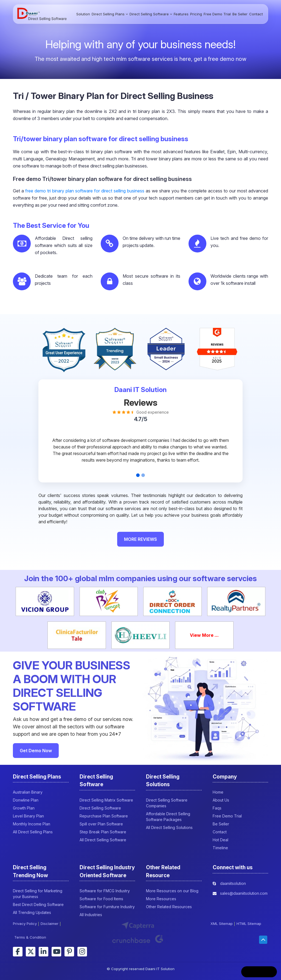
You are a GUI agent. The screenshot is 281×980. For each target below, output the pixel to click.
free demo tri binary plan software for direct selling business (85, 191)
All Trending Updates (32, 912)
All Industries (91, 915)
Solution (83, 14)
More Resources (161, 899)
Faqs (217, 808)
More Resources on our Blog (172, 891)
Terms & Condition (30, 937)
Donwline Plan (26, 800)
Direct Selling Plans (110, 14)
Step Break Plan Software (103, 832)
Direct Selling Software (151, 14)
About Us (221, 800)
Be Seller (240, 14)
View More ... (204, 635)
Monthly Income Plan (32, 824)
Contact (256, 14)
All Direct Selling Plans (33, 832)
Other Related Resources (169, 907)
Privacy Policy (25, 924)
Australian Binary (28, 792)
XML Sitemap (222, 924)
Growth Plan (24, 808)
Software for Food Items (101, 899)
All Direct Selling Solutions (169, 827)
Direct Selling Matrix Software (106, 800)
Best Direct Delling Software (38, 904)
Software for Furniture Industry (107, 907)
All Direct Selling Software (103, 840)
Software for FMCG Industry (105, 891)
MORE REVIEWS (140, 539)
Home (218, 792)
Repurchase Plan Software (104, 816)
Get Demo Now (36, 751)
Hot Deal (220, 840)
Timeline (220, 848)
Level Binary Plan (28, 816)
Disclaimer (50, 924)
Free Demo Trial (217, 14)
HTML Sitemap (249, 924)
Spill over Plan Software (101, 824)
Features (181, 14)
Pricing (196, 14)
